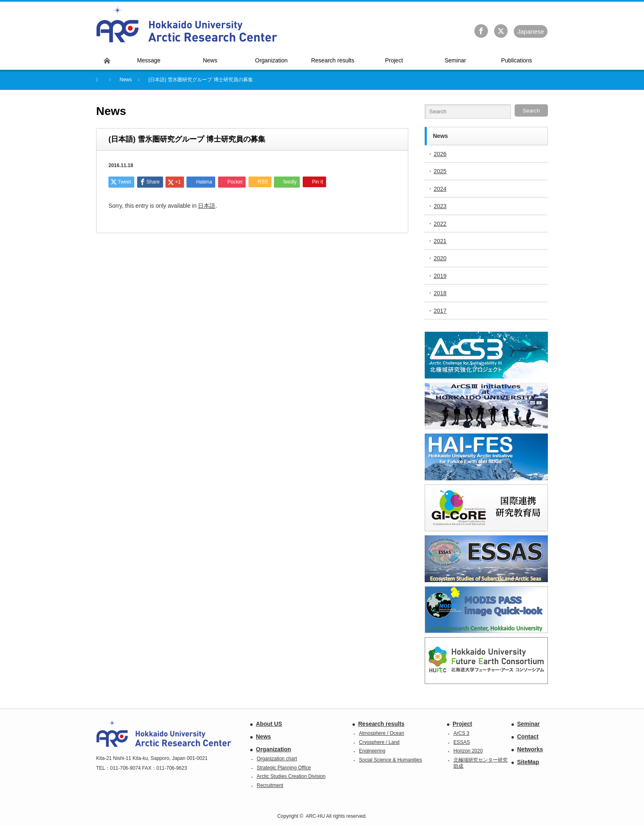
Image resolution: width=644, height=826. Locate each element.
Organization (274, 749)
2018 (440, 293)
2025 (440, 171)
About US (269, 724)
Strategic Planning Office (284, 768)
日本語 (207, 206)
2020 (440, 258)
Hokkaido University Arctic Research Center (187, 24)
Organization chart (277, 759)
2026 (440, 154)
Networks (530, 749)
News (263, 737)
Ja (530, 31)
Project (462, 724)
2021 (440, 241)
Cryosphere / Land (379, 742)
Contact (528, 737)
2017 (440, 311)
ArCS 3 (461, 733)
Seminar (528, 724)
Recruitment (270, 785)
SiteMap (528, 762)
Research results (381, 724)
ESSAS (462, 742)
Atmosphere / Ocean (382, 733)
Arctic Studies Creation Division (291, 776)
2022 (440, 224)
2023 (440, 206)
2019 (440, 276)
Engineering (372, 751)
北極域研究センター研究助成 (481, 763)
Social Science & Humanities (390, 760)
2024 (440, 189)
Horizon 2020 (468, 751)
